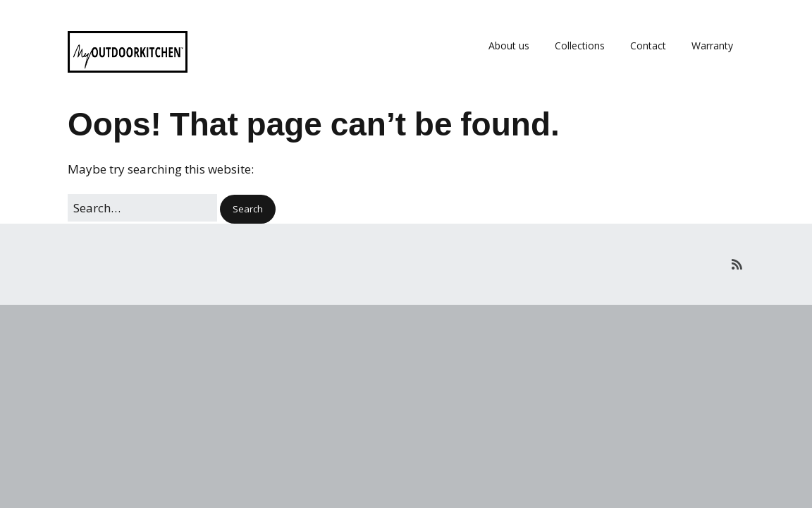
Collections (580, 46)
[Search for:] (142, 208)
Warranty (712, 46)
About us (509, 46)
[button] (248, 209)
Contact (648, 46)
